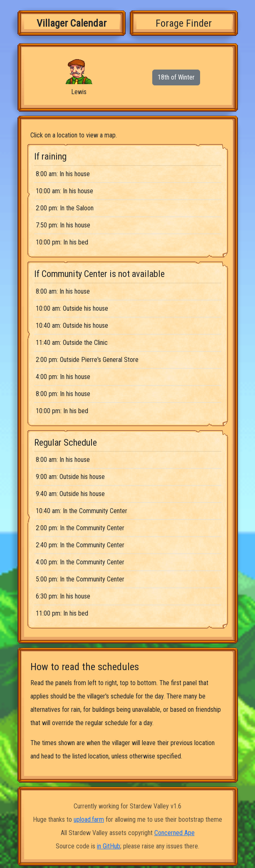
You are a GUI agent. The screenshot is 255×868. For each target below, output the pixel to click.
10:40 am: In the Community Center (82, 511)
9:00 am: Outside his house (70, 477)
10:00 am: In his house (64, 191)
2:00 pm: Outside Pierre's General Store (87, 360)
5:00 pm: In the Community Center (80, 579)
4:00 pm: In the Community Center (80, 562)
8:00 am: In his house (63, 174)
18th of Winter (176, 77)
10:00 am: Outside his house (72, 308)
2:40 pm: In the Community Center (80, 545)
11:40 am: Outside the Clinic (72, 343)
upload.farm (89, 819)
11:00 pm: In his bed (62, 613)
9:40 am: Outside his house (70, 494)
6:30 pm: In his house (63, 596)
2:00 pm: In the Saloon (65, 208)
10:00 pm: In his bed (62, 242)
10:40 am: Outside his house (72, 325)
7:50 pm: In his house (63, 225)
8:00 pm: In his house (63, 394)
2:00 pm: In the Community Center (80, 528)
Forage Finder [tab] (184, 23)
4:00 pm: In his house (63, 377)
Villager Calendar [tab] (72, 23)
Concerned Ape (175, 833)
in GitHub (109, 846)
